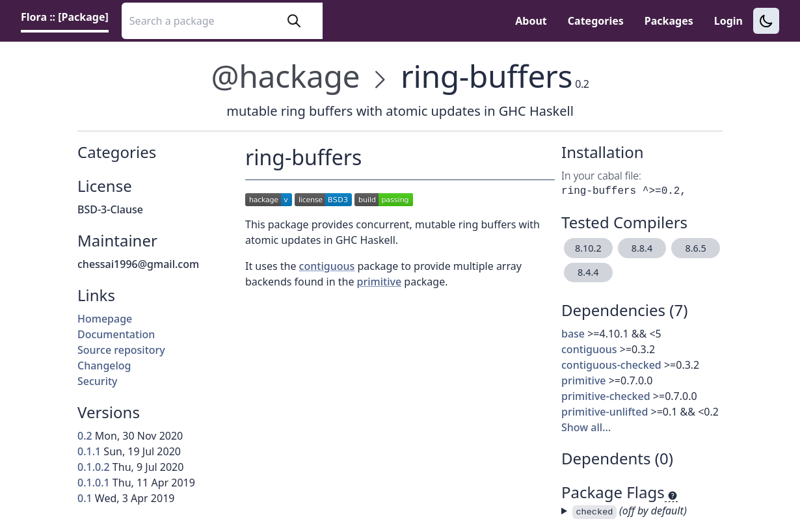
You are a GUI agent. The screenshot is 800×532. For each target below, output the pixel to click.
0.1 (85, 498)
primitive (584, 380)
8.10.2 (588, 248)
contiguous (589, 349)
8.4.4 (588, 272)
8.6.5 (695, 248)
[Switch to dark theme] (766, 21)
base (573, 334)
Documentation (116, 334)
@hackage (285, 76)
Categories (596, 21)
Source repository (121, 350)
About (531, 21)
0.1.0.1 (94, 483)
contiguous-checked (611, 365)
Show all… (586, 427)
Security (98, 381)
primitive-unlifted (605, 412)
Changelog (104, 366)
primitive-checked (606, 396)
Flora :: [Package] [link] (65, 17)
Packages (669, 21)
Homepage (105, 319)
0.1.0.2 (94, 467)
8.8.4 (642, 248)
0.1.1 (89, 451)
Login (728, 21)
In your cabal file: (601, 176)
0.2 (85, 436)
